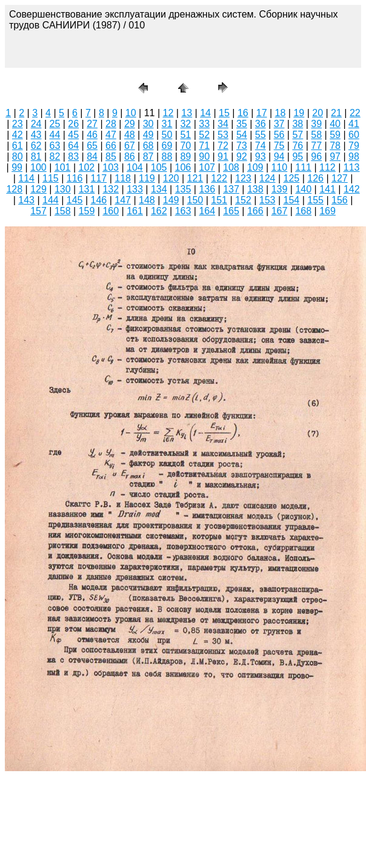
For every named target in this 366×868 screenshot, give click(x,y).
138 (255, 189)
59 (335, 135)
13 (187, 113)
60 (354, 135)
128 (14, 189)
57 (298, 135)
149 (171, 200)
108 (231, 167)
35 (242, 124)
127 (340, 178)
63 (55, 146)
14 (205, 113)
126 (315, 178)
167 (280, 211)
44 (55, 135)
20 (318, 113)
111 (303, 167)
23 (18, 124)
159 (87, 211)
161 (135, 211)
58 (316, 135)
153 (268, 200)
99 (17, 167)
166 (255, 211)
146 (99, 200)
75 (279, 146)
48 (130, 135)
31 (167, 124)
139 (280, 189)
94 (279, 156)
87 (148, 156)
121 (195, 178)
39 (316, 124)
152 (243, 200)
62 (36, 146)
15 (224, 113)
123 (243, 178)
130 (63, 189)
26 (73, 124)
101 (63, 167)
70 (185, 146)
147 (123, 200)
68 (148, 146)
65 (92, 146)
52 (204, 135)
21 (336, 113)
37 (279, 124)
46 (92, 135)
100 (38, 167)
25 (55, 124)
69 (167, 146)
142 (352, 189)
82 (55, 156)
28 (111, 124)
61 (18, 146)
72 (223, 146)
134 (159, 189)
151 (219, 200)
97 (335, 156)
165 (231, 211)
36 (261, 124)
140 (303, 189)
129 (38, 189)
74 (261, 146)
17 (262, 113)
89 (185, 156)
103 (111, 167)
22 (355, 113)
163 (183, 211)
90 (204, 156)
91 (223, 156)
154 (292, 200)
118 (123, 178)
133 (135, 189)
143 (26, 200)
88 (167, 156)
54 (242, 135)
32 (185, 124)
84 (92, 156)
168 (303, 211)
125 (292, 178)
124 (268, 178)
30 (148, 124)
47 (111, 135)
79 (354, 146)
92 (242, 156)
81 (36, 156)
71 (204, 146)
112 (328, 167)
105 (159, 167)
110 (280, 167)
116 (75, 178)
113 (352, 167)
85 (111, 156)
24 (36, 124)
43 (36, 135)
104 (135, 167)
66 (111, 146)
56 (279, 135)
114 (26, 178)
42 (18, 135)
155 (315, 200)
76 (298, 146)
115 (51, 178)
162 (159, 211)
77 (316, 146)
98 (354, 156)
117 (99, 178)
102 (87, 167)
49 (148, 135)
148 (147, 200)
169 (328, 211)
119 (147, 178)
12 (168, 113)
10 (131, 113)
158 (63, 211)
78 (335, 146)
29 (130, 124)
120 (171, 178)
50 (167, 135)
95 (298, 156)
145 (75, 200)
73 (242, 146)
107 (207, 167)
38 (298, 124)
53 (223, 135)
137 (231, 189)
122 (219, 178)
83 (73, 156)
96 (316, 156)
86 (130, 156)
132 (111, 189)
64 (73, 146)
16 (243, 113)
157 (38, 211)
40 (335, 124)
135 (183, 189)
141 (328, 189)
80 (18, 156)
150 (195, 200)
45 (73, 135)
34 (223, 124)
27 (92, 124)
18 (281, 113)
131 (87, 189)
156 (340, 200)
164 (207, 211)
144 (51, 200)
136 (207, 189)
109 (255, 167)
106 (183, 167)
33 (204, 124)
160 (111, 211)
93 (261, 156)
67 (130, 146)
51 (185, 135)
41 (354, 124)
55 (261, 135)
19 (299, 113)
